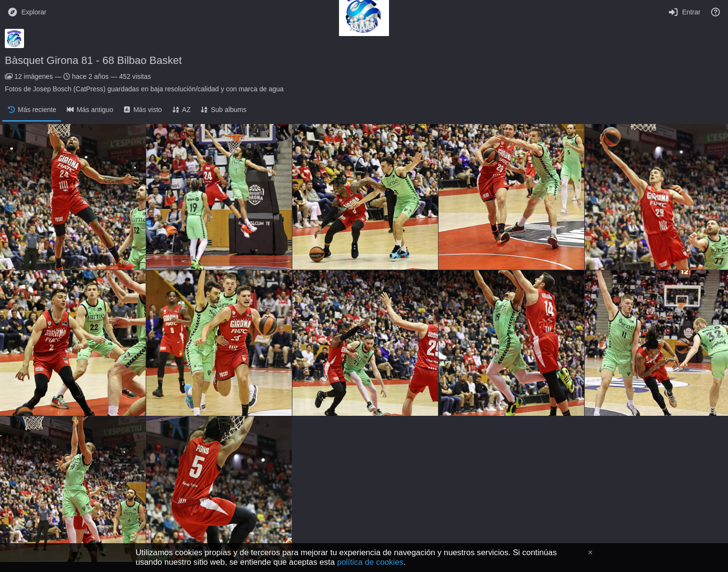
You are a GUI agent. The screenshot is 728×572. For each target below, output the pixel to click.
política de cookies (370, 562)
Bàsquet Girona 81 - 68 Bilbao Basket (93, 60)
